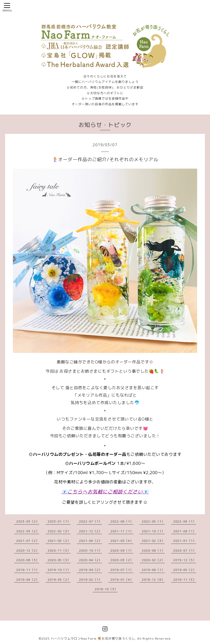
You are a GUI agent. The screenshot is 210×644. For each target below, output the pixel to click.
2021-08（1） (185, 531)
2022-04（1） (185, 521)
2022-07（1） (90, 521)
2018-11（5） (185, 580)
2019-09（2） (90, 570)
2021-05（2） (59, 541)
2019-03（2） (59, 580)
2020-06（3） (28, 560)
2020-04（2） (90, 560)
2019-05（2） (185, 570)
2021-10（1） (153, 531)
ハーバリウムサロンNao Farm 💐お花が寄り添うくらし (93, 638)
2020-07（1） (185, 550)
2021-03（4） (122, 541)
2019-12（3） (185, 560)
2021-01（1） (185, 541)
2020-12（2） (28, 550)
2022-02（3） (59, 531)
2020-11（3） (59, 550)
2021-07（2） (28, 541)
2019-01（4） (122, 580)
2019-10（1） (59, 570)
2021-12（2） (90, 531)
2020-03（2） (122, 560)
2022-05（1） (153, 521)
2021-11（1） (122, 531)
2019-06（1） (153, 570)
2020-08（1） (153, 550)
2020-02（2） (153, 560)
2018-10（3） (106, 589)
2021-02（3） (153, 541)
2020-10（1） (90, 550)
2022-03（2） (28, 531)
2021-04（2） (90, 541)
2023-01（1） (59, 521)
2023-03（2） (28, 521)
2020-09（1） (122, 550)
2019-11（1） (28, 570)
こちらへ (77, 492)
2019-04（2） (28, 580)
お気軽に (98, 492)
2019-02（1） (90, 580)
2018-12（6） (153, 580)
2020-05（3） (59, 560)
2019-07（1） (122, 570)
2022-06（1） (122, 521)
